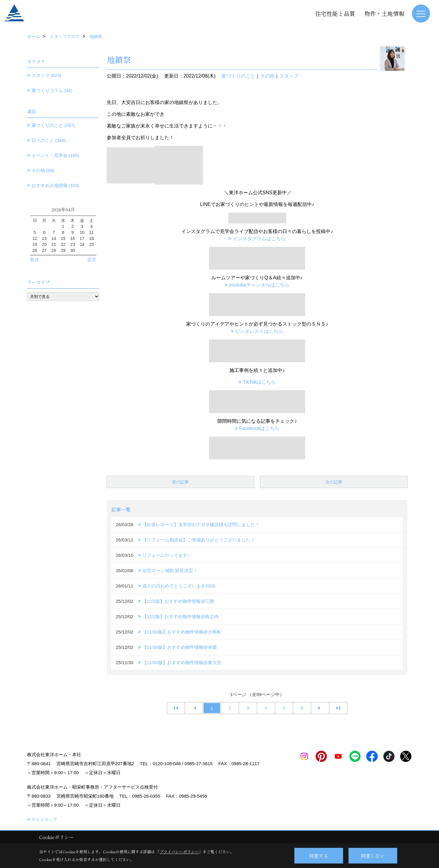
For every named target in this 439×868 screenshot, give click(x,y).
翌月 (92, 260)
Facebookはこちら (259, 428)
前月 (35, 260)
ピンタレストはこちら (259, 331)
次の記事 (334, 482)
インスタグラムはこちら (259, 239)
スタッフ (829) (46, 75)
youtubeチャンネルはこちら (259, 285)
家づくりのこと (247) (53, 125)
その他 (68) (43, 170)
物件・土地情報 (384, 13)
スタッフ (289, 76)
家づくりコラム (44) (52, 90)
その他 (267, 76)
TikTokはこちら (259, 382)
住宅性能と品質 (335, 13)
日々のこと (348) (49, 140)
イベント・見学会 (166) (55, 155)
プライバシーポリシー (179, 852)
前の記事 (180, 482)
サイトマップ (44, 820)
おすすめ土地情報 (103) (55, 185)
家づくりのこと (238, 76)
